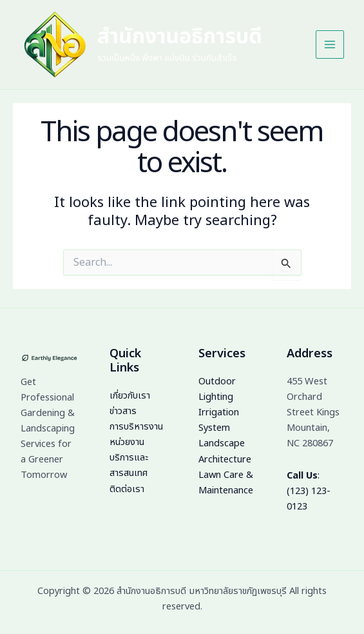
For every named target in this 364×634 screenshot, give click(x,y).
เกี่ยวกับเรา (130, 396)
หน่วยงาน (127, 442)
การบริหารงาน (136, 427)
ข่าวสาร (123, 411)
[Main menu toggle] (329, 46)
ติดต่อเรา (127, 490)
